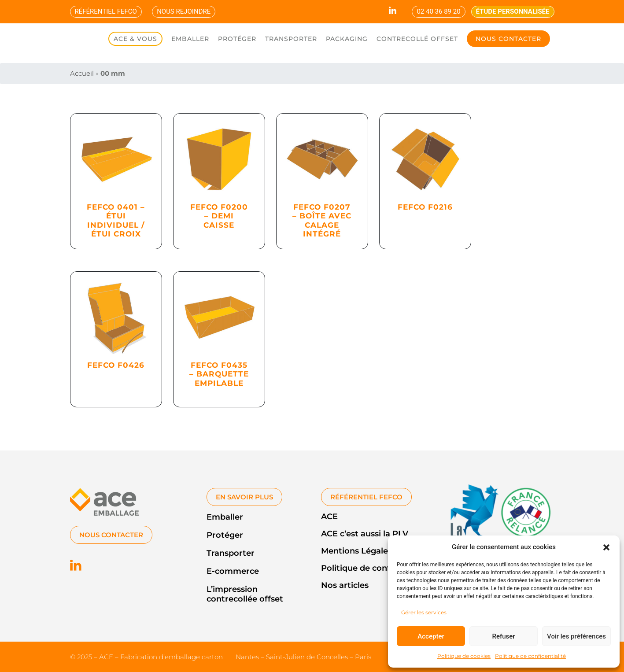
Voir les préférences (576, 636)
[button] (606, 547)
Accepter (431, 636)
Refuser (503, 636)
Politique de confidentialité (530, 656)
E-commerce (233, 571)
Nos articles (345, 585)
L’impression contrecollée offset (245, 594)
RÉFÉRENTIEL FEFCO (106, 11)
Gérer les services (424, 612)
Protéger (225, 535)
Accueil (82, 73)
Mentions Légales (356, 551)
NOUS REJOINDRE (184, 11)
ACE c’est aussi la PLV (365, 534)
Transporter (231, 553)
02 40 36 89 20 (438, 11)
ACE (329, 517)
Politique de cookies (464, 656)
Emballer (225, 517)
